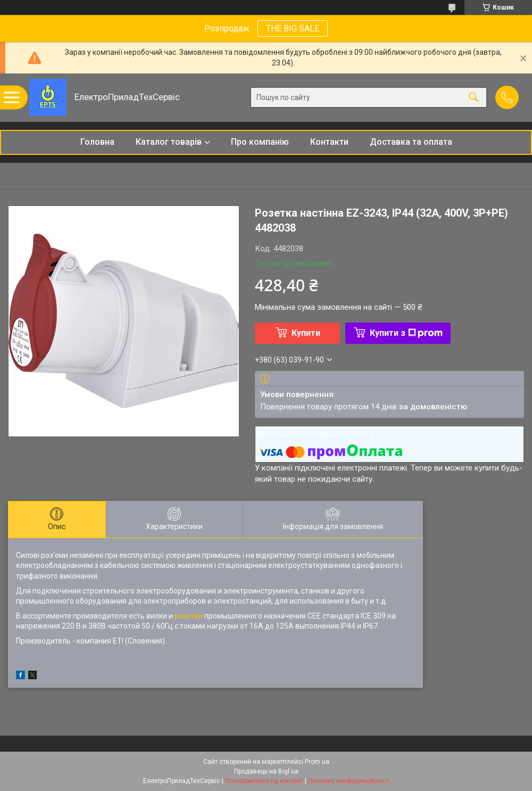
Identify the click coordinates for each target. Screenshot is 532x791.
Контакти (329, 142)
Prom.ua (317, 762)
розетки (189, 616)
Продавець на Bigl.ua (266, 771)
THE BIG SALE (293, 28)
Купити (306, 333)
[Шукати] (473, 98)
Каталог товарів (169, 142)
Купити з (406, 333)
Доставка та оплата (411, 142)
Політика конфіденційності (349, 781)
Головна (97, 142)
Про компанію (260, 142)
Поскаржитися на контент (264, 781)
